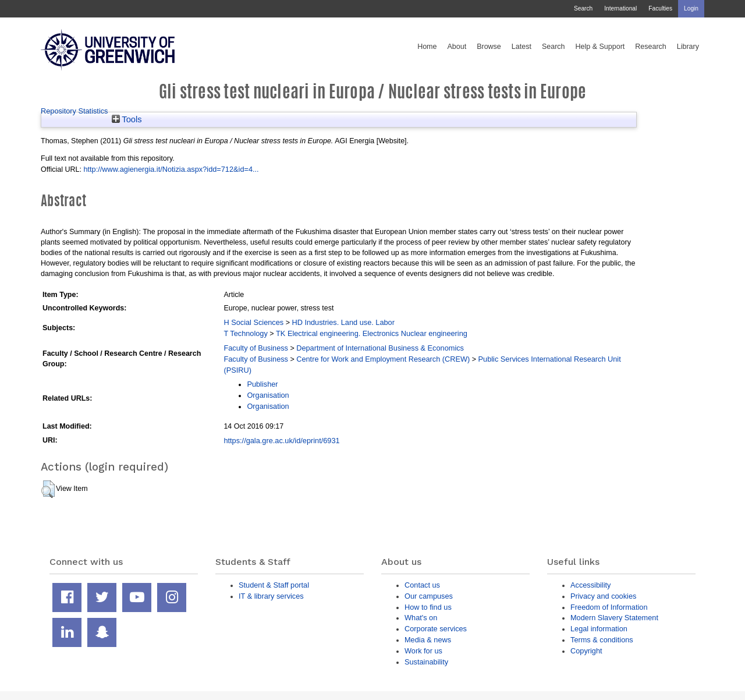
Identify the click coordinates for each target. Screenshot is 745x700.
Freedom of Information (609, 607)
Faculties (660, 8)
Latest (521, 47)
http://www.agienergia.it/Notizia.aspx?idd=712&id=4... (171, 169)
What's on (421, 618)
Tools (127, 119)
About (457, 47)
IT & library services (271, 596)
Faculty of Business (256, 348)
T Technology (245, 333)
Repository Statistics (74, 111)
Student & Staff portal (274, 585)
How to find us (428, 607)
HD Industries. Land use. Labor (343, 322)
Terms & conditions (602, 640)
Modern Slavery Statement (614, 618)
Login (691, 8)
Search (583, 8)
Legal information (599, 629)
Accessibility (590, 585)
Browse (489, 47)
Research (651, 47)
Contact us (422, 585)
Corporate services (436, 629)
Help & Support (600, 47)
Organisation (268, 395)
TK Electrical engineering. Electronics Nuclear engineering (372, 333)
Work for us (423, 651)
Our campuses (429, 596)
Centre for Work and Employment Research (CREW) (383, 359)
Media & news (428, 640)
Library (688, 47)
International (620, 8)
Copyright (586, 651)
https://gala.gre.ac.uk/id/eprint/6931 (281, 441)
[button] (48, 489)
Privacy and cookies (603, 596)
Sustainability (426, 662)
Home (427, 47)
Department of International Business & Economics (380, 348)
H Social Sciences (253, 322)
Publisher (262, 384)
